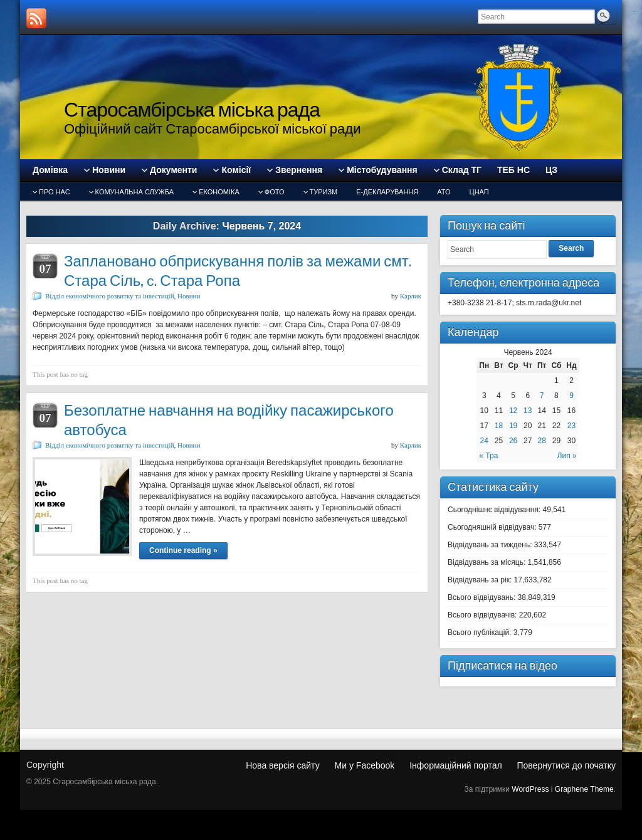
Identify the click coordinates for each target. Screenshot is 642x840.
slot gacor (634, 12)
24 (484, 441)
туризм (324, 192)
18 (499, 426)
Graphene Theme (584, 789)
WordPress (530, 789)
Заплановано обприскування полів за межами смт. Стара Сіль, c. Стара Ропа (238, 271)
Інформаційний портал (455, 765)
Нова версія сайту (282, 765)
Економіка (219, 192)
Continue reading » (183, 550)
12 (513, 411)
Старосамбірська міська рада (192, 109)
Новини (189, 296)
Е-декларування (387, 192)
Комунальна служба (135, 192)
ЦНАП (479, 192)
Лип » (567, 456)
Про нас (55, 192)
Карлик (411, 296)
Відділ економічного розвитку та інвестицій (110, 296)
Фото (275, 192)
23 (571, 426)
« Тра (488, 456)
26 (513, 441)
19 (513, 426)
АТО (444, 192)
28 (542, 441)
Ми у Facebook (365, 765)
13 (528, 411)
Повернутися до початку (566, 765)
